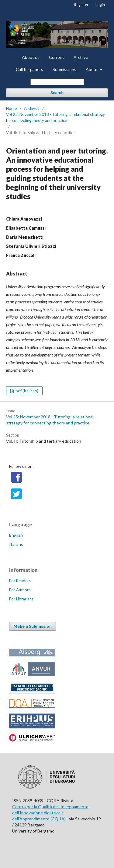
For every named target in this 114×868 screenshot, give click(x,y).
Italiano (16, 544)
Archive (81, 57)
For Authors (20, 590)
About (92, 69)
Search (57, 93)
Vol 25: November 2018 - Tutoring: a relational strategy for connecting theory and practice (55, 117)
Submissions (64, 69)
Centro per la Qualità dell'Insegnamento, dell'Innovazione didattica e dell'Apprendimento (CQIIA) (51, 813)
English (16, 535)
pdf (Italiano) (26, 391)
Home (11, 108)
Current (57, 57)
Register (81, 5)
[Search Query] (57, 82)
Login (100, 5)
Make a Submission (33, 626)
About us (31, 57)
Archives (32, 108)
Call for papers (29, 69)
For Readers (20, 581)
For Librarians (21, 599)
